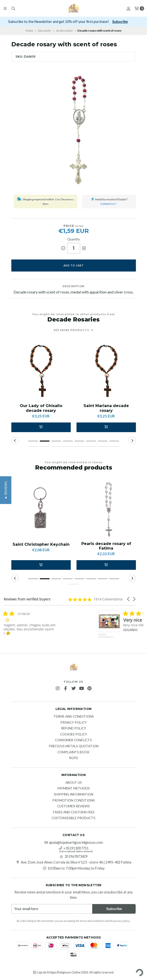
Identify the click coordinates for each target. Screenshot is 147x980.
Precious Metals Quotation (74, 746)
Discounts (45, 31)
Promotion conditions (74, 801)
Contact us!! (108, 204)
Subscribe (126, 22)
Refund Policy (74, 728)
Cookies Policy (74, 735)
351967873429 (74, 857)
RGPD (74, 758)
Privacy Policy (73, 723)
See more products (73, 330)
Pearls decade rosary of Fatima (106, 546)
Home (29, 31)
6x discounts (64, 31)
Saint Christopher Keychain (41, 544)
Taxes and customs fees (73, 812)
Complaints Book (73, 752)
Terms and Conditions (74, 717)
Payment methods (73, 789)
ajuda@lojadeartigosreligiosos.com (73, 843)
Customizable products (73, 818)
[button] (41, 427)
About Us (74, 783)
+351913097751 (73, 848)
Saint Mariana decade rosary (106, 408)
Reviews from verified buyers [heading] (27, 599)
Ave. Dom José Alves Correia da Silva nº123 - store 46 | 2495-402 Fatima (74, 862)
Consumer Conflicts (73, 740)
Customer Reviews (73, 806)
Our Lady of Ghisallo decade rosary (41, 408)
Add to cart (74, 265)
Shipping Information (73, 795)
